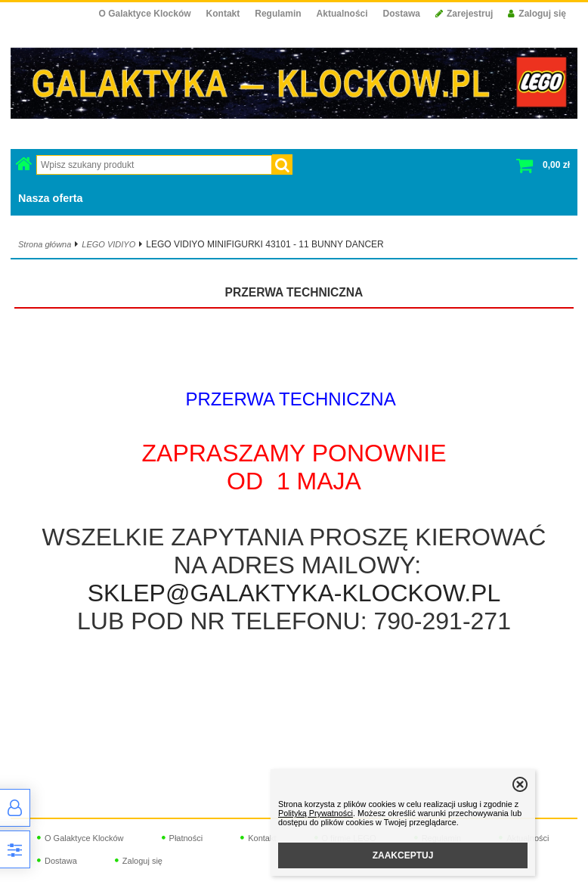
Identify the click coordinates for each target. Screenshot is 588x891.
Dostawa (402, 14)
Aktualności (342, 14)
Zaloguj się (537, 14)
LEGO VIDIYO (108, 244)
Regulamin (278, 14)
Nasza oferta (51, 198)
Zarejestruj (464, 14)
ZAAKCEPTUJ (403, 855)
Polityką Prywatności (316, 813)
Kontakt (223, 14)
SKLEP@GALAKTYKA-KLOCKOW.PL (294, 593)
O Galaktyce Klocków (145, 14)
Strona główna (45, 244)
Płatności (186, 838)
